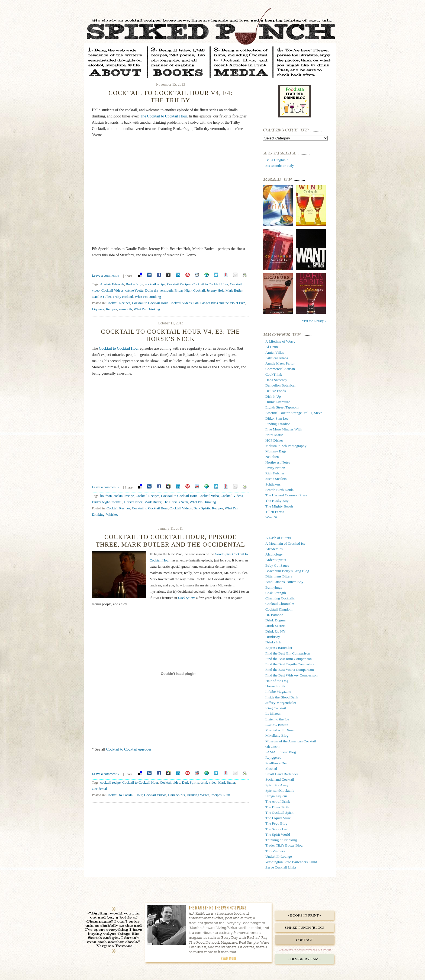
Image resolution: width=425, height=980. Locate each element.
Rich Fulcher (275, 473)
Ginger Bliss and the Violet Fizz (223, 303)
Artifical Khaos (277, 358)
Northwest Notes (278, 462)
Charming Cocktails (280, 598)
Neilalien (272, 457)
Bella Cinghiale (277, 160)
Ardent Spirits (276, 560)
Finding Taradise (278, 424)
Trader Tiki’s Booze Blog (284, 845)
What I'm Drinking (148, 297)
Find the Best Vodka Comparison (290, 670)
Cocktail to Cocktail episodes (129, 749)
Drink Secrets (275, 626)
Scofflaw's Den (276, 763)
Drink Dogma (276, 620)
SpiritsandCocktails (280, 791)
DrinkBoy (273, 637)
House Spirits (275, 686)
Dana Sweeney (276, 380)
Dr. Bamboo (274, 615)
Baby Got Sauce (277, 565)
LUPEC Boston (277, 725)
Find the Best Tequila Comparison (290, 664)
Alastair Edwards (112, 284)
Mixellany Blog (277, 735)
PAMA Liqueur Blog (281, 752)
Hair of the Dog (277, 681)
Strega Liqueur (276, 796)
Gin (196, 303)
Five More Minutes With (284, 429)
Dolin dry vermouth (159, 291)
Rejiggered (273, 757)
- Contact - (304, 940)
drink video (209, 783)
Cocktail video (209, 496)
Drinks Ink (273, 642)
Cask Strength (276, 593)
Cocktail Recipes (179, 284)
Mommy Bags (276, 451)
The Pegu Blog (276, 823)
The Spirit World (278, 834)
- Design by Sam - (304, 959)
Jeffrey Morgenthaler (281, 703)
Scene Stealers (276, 479)
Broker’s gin (134, 284)
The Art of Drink (278, 801)
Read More (229, 958)
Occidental (99, 789)
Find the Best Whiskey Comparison (292, 675)
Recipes (112, 309)
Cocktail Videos (112, 291)
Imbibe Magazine (278, 692)
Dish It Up (273, 396)
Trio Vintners (275, 851)
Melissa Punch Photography (286, 446)
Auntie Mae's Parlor (280, 363)
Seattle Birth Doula (279, 490)
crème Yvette (134, 291)
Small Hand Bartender (282, 774)
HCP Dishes (274, 440)
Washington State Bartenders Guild (291, 862)
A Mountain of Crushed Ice (285, 543)
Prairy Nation (275, 468)
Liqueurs (98, 309)
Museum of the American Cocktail (291, 741)
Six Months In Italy (280, 166)
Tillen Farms (275, 512)
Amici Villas (275, 352)
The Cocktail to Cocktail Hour (164, 116)
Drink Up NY (275, 631)
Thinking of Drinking (281, 840)
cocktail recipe (155, 284)
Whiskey (112, 515)
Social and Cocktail (280, 779)
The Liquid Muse (278, 818)
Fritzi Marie (274, 435)
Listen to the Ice (277, 719)
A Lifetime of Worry (280, 341)
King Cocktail (276, 708)
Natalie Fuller (101, 297)
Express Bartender (279, 648)
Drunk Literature (278, 402)
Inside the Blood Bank (282, 697)
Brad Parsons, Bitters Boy (284, 582)
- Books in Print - (304, 915)
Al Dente (272, 347)
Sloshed (271, 769)
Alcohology (274, 554)
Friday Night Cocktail (190, 291)
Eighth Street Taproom (282, 407)
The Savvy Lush (277, 829)
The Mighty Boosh (279, 506)
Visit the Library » (314, 321)
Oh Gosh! (273, 747)
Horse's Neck (133, 502)
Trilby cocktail (123, 297)
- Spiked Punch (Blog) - (304, 928)
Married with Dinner (281, 730)
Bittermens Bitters (279, 576)
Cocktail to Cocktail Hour (210, 284)
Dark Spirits (202, 508)
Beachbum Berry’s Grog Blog (287, 571)
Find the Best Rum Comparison (289, 659)
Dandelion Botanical (280, 385)
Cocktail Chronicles (280, 604)
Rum (227, 795)
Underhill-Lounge (278, 856)
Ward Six (272, 517)
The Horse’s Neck (176, 502)
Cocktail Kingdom (279, 609)
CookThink (274, 374)
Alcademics (274, 549)
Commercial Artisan (280, 369)
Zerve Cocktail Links (281, 867)
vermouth (125, 309)
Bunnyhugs (274, 587)
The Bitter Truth (277, 807)
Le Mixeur (273, 714)
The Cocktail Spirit (279, 813)
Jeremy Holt (215, 291)
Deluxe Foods (276, 391)
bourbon (106, 496)
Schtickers (273, 484)
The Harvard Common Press (286, 495)
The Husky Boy (277, 501)
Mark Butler (234, 291)
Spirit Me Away (277, 785)
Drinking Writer (198, 795)
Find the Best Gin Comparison (288, 653)
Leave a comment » (106, 276)
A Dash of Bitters (278, 538)
